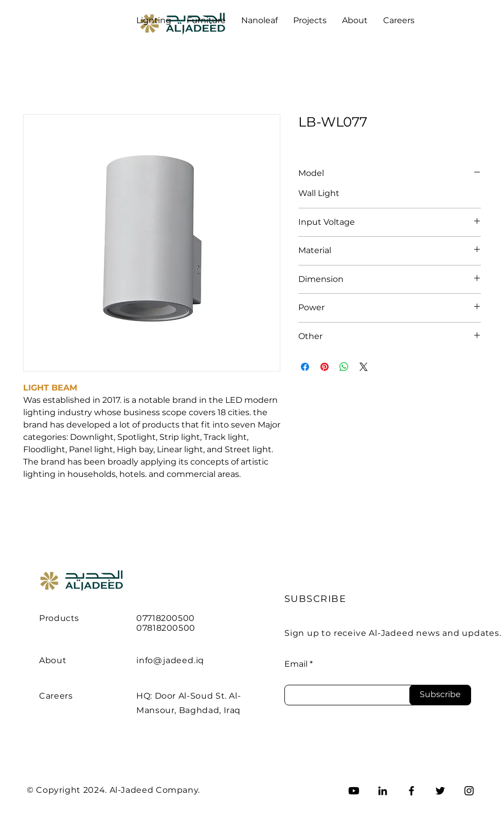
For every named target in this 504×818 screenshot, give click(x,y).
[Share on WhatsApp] (344, 367)
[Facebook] (411, 791)
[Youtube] (354, 791)
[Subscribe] (440, 695)
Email (296, 664)
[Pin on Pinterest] (325, 367)
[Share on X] (364, 367)
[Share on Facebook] (305, 367)
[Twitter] (440, 791)
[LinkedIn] (383, 791)
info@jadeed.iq (170, 660)
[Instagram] (469, 791)
